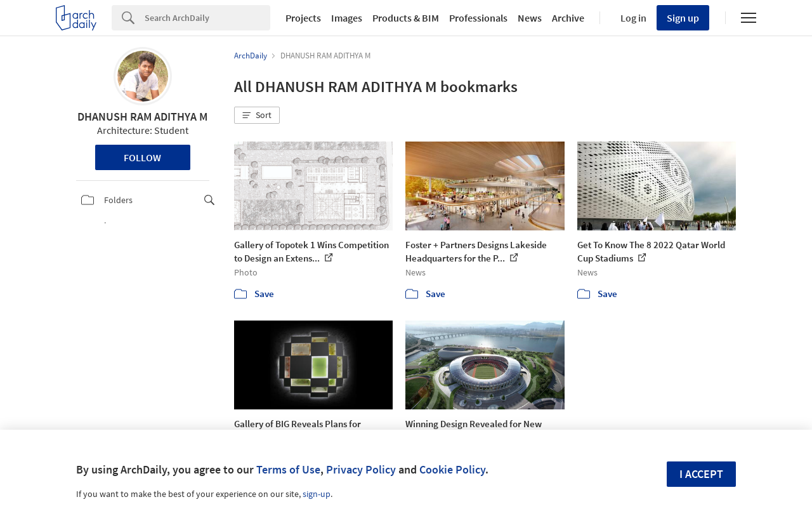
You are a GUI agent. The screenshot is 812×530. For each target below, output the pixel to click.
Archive (568, 18)
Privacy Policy (361, 469)
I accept (701, 474)
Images (347, 18)
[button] (257, 116)
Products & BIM (406, 18)
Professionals (478, 18)
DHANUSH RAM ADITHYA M (142, 116)
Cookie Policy (452, 469)
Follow (142, 157)
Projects (303, 18)
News (530, 18)
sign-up (317, 494)
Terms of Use (288, 469)
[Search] (207, 18)
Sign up (683, 18)
